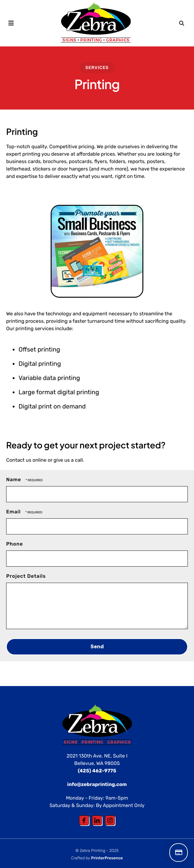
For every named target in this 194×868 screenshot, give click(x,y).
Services (97, 68)
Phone (15, 544)
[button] (11, 23)
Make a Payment (179, 853)
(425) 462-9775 (97, 771)
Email (14, 512)
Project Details (26, 576)
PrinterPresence (107, 858)
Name (14, 479)
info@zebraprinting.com (97, 784)
